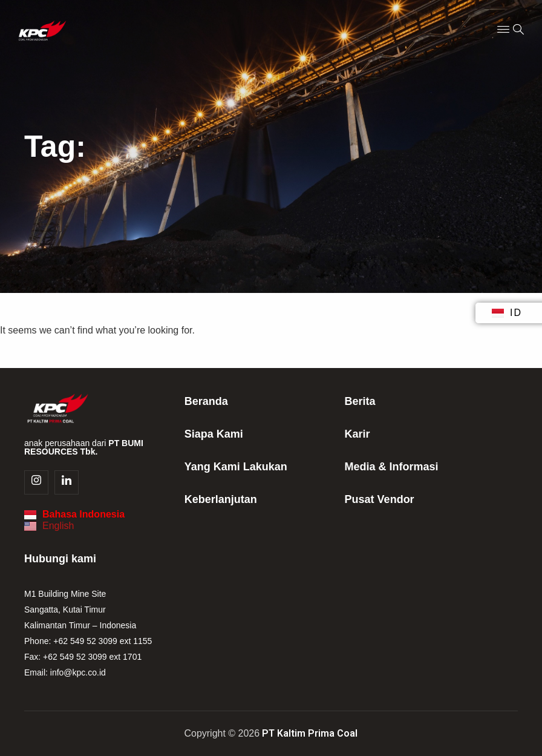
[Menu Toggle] (503, 30)
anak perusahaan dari (84, 447)
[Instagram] (36, 482)
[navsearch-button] (518, 30)
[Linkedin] (67, 482)
